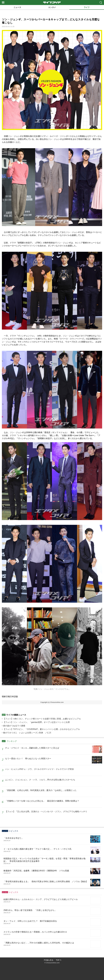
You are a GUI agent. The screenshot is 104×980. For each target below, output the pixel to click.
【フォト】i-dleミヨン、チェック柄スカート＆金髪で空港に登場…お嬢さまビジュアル (42, 719)
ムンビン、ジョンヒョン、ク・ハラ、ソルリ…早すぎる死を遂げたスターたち (40, 780)
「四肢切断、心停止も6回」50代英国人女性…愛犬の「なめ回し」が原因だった (41, 790)
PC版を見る (49, 960)
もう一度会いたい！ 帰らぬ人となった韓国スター (28, 759)
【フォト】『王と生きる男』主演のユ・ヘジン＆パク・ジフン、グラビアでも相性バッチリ (46, 812)
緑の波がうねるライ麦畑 (14, 726)
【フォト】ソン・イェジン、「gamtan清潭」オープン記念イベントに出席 (36, 722)
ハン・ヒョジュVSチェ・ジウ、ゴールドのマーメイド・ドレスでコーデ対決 (39, 769)
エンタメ (52, 7)
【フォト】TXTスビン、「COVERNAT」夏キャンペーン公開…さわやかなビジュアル (41, 729)
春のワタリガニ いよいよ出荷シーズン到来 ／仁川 (27, 733)
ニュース (17, 7)
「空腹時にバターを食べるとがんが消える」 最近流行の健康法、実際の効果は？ (42, 801)
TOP (58, 960)
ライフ (87, 7)
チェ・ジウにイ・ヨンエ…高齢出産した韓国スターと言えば (32, 748)
